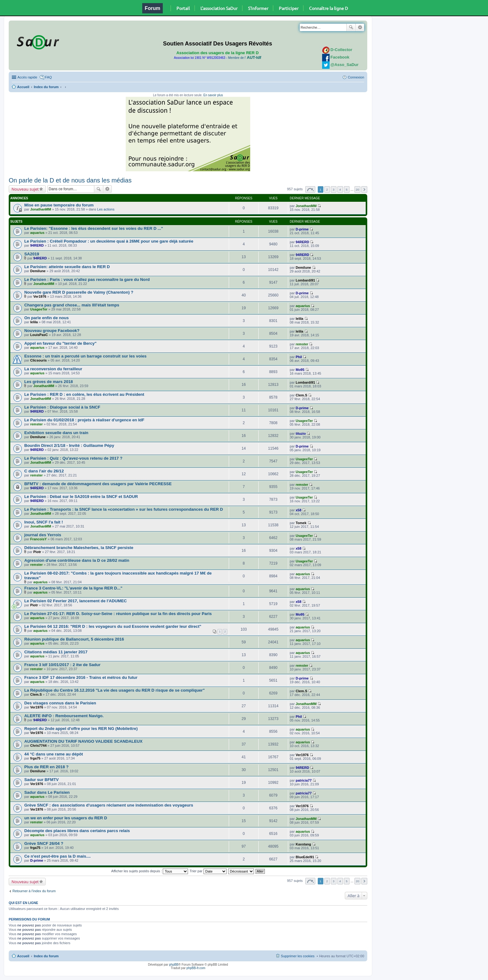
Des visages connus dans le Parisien (60, 703)
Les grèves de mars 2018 (49, 382)
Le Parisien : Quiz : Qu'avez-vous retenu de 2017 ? (73, 458)
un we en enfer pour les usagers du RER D (66, 818)
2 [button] (327, 189)
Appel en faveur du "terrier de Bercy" (60, 343)
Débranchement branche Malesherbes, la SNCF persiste (79, 548)
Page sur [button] (310, 189)
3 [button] (334, 189)
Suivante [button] (364, 189)
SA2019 (32, 254)
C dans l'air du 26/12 (44, 471)
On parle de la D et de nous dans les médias (70, 180)
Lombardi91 (305, 280)
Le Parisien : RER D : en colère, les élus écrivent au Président (84, 394)
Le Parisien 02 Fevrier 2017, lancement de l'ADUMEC (75, 601)
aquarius (37, 233)
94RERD (37, 245)
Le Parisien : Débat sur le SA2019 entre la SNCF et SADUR (81, 497)
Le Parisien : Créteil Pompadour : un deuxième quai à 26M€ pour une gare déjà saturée (109, 241)
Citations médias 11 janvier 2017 (56, 652)
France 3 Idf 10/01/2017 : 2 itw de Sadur (62, 665)
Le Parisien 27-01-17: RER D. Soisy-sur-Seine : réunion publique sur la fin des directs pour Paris (118, 614)
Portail (183, 8)
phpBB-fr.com (196, 968)
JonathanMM (41, 209)
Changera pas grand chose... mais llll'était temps (72, 305)
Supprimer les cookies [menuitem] (298, 956)
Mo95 (300, 370)
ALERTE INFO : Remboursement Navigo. (64, 716)
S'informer (258, 8)
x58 (298, 510)
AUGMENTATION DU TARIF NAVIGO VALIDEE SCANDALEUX (83, 741)
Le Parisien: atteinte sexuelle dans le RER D (67, 267)
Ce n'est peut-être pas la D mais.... (57, 856)
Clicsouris (38, 360)
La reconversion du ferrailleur (53, 369)
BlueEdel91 (305, 857)
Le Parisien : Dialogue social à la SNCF (62, 407)
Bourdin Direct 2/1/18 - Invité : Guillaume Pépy (69, 445)
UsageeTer (39, 309)
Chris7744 (38, 746)
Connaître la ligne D (328, 8)
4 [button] (340, 189)
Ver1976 (40, 296)
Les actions (106, 209)
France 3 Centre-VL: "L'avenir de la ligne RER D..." (73, 588)
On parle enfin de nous (47, 318)
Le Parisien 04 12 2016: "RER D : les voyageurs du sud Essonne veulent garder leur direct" (113, 626)
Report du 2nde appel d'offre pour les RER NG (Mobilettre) (81, 729)
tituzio (301, 433)
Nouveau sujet (25, 189)
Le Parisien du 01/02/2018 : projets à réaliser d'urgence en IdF (84, 420)
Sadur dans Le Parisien (47, 792)
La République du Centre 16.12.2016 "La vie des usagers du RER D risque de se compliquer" (115, 690)
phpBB (174, 965)
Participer (289, 8)
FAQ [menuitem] (49, 77)
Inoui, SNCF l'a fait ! (44, 522)
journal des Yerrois (43, 535)
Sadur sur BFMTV (42, 780)
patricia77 (304, 780)
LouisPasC (39, 335)
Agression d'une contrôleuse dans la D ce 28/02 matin (77, 560)
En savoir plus (213, 95)
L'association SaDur (219, 8)
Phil (299, 357)
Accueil (23, 87)
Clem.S (301, 395)
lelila (34, 322)
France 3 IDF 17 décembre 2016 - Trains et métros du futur (81, 677)
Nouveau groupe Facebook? (52, 331)
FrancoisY (38, 539)
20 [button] (357, 189)
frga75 (35, 758)
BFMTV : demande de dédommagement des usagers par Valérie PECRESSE (98, 484)
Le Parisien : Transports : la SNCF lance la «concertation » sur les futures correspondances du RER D (124, 509)
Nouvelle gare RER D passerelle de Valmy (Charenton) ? (79, 292)
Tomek (301, 523)
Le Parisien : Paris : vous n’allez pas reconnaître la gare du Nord (87, 279)
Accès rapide (27, 77)
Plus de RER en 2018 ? (46, 767)
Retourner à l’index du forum (34, 891)
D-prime (302, 229)
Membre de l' (245, 58)
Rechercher (351, 27)
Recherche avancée (360, 27)
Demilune (38, 271)
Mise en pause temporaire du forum (59, 205)
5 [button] (347, 189)
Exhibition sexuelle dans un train (56, 433)
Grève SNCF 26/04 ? (44, 843)
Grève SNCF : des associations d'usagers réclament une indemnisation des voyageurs (109, 805)
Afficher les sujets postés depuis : (150, 871)
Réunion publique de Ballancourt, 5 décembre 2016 (74, 639)
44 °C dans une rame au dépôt (54, 754)
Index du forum (46, 87)
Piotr (37, 552)
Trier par (208, 871)
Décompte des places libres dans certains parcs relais (77, 831)
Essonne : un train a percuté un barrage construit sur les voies (85, 356)
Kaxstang (303, 844)
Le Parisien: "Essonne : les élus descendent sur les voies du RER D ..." (94, 228)
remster (302, 344)
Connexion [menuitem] (356, 77)
